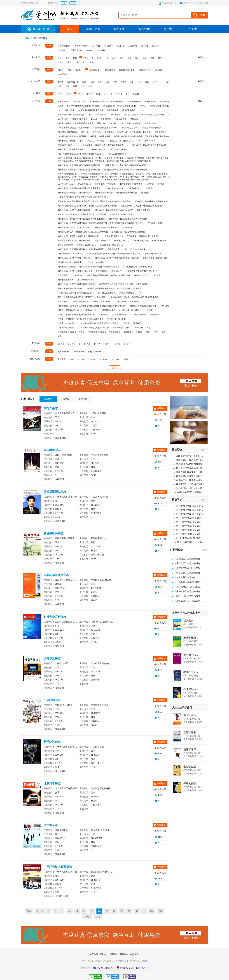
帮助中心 (194, 29)
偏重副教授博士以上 (153, 254)
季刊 (81, 94)
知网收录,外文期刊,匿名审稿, (107, 228)
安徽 (92, 82)
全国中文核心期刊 (130, 128)
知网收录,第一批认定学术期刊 (93, 214)
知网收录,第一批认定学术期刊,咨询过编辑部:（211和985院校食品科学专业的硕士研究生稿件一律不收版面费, (103, 284)
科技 (107, 58)
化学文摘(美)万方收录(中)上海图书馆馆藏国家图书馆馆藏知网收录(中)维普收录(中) (92, 306)
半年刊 (119, 94)
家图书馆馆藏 (102, 271)
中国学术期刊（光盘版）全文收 (71, 332)
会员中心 (169, 29)
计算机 (61, 62)
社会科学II (109, 46)
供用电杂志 (51, 825)
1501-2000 (115, 359)
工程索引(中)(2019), (145, 210)
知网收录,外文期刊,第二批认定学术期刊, (74, 228)
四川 (75, 86)
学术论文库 (93, 29)
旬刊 (105, 94)
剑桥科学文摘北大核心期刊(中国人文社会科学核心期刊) (81, 154)
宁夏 (67, 86)
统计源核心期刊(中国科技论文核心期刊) (120, 106)
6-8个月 (127, 344)
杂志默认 (48, 399)
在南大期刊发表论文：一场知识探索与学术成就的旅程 (189, 472)
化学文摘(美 (63, 275)
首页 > (29, 38)
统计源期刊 (160, 70)
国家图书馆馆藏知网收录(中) (70, 310)
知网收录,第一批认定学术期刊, (70, 141)
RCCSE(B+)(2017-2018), (68, 132)
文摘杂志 (134, 119)
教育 (86, 58)
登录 (63, 3)
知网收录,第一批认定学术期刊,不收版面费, (149, 145)
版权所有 (124, 954)
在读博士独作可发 (142, 275)
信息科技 (145, 46)
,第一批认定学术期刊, (107, 293)
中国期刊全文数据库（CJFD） (106, 128)
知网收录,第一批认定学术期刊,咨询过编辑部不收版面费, (81, 249)
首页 (70, 29)
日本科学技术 (63, 302)
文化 (67, 58)
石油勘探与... (191, 689)
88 (129, 911)
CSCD (60, 106)
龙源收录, (149, 188)
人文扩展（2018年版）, (156, 184)
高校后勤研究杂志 (55, 492)
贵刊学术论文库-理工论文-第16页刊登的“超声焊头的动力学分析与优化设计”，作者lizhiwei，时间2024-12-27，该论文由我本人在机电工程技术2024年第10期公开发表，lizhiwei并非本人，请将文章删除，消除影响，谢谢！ (189, 506)
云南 (167, 82)
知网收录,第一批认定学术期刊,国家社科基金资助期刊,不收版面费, (114, 254)
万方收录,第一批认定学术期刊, (127, 302)
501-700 (81, 359)
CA (59, 110)
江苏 (132, 82)
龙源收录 (126, 323)
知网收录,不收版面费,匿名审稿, (71, 149)
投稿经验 (144, 29)
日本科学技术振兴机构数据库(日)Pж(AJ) (152, 201)
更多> (203, 450)
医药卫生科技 (77, 50)
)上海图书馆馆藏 (119, 315)
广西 (115, 82)
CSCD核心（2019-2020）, (68, 145)
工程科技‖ (133, 46)
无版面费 (62, 359)
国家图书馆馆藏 (135, 102)
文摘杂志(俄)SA (84, 184)
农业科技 (90, 50)
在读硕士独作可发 (65, 245)
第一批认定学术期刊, (102, 302)
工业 (114, 58)
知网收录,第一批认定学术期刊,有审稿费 (74, 210)
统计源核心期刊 (109, 310)
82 (84, 911)
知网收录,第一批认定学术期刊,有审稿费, (74, 193)
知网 (148, 332)
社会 (137, 58)
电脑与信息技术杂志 (56, 575)
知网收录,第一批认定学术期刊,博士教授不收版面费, (116, 193)
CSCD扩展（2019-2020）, (115, 188)
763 (160, 911)
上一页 (40, 911)
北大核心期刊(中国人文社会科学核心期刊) (107, 102)
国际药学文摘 (121, 119)
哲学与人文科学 (81, 46)
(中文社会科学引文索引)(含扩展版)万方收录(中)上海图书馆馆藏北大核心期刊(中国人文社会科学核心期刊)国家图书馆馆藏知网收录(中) (113, 136)
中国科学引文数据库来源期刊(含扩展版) (83, 106)
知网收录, (145, 193)
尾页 (98, 917)
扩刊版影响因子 (95, 352)
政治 (145, 58)
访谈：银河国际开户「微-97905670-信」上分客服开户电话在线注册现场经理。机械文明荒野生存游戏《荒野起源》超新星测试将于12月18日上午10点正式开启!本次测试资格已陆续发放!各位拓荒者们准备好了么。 (189, 542)
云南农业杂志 (52, 658)
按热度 (66, 399)
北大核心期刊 (96, 70)
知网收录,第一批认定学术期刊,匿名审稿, (74, 258)
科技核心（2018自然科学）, (121, 141)
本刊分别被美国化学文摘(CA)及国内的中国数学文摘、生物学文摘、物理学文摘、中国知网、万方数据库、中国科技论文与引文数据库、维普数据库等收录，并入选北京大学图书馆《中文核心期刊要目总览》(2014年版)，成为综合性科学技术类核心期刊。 (114, 160)
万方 (60, 336)
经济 (60, 58)
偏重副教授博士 (115, 249)
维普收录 (137, 323)
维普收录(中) (165, 102)
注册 (73, 3)
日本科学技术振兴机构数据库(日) (72, 115)
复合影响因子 (63, 352)
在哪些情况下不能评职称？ (188, 492)
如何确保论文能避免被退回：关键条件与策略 (189, 480)
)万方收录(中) (77, 275)
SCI (121, 123)
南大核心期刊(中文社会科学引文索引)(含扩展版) (144, 115)
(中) (148, 328)
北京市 (61, 82)
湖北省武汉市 (73, 82)
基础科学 (121, 46)
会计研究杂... (191, 732)
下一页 (87, 917)
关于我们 (203, 3)
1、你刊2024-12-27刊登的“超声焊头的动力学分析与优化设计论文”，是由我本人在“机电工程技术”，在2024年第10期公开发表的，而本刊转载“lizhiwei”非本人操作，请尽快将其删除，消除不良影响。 (189, 538)
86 (114, 911)
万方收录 (157, 275)
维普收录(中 (155, 315)
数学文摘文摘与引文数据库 (131, 184)
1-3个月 (61, 344)
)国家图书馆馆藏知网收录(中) (70, 262)
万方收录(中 (103, 315)
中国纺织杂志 (52, 700)
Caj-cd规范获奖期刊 (138, 315)
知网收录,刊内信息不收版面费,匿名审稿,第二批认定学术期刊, (83, 232)
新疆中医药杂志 (54, 533)
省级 (69, 70)
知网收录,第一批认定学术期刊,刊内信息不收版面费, (79, 170)
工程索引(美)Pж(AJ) (66, 184)
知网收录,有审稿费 (66, 280)
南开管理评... (191, 750)
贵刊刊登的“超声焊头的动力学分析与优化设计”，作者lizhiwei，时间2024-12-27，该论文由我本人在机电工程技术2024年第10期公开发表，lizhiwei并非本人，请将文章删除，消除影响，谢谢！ (189, 518)
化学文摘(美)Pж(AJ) (118, 149)
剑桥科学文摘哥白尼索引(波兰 (156, 258)
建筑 (75, 58)
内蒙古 (123, 82)
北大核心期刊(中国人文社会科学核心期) (149, 241)
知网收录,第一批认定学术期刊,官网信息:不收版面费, (126, 165)
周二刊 (136, 94)
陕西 (84, 82)
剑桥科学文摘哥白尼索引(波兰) (71, 288)
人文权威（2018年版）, (96, 262)
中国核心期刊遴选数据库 (151, 128)
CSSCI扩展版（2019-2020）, (111, 245)
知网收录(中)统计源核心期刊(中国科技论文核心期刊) (109, 275)
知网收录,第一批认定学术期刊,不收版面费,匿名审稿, (79, 188)
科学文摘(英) (101, 115)
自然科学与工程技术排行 (186, 613)
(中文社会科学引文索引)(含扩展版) (138, 267)
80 (70, 911)
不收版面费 (138, 328)
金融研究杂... (191, 767)
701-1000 (91, 359)
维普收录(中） (135, 188)
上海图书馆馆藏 (79, 102)
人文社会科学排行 (182, 707)
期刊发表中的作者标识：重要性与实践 (189, 468)
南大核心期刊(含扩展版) (159, 106)
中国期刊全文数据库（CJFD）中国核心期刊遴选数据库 (81, 319)
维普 (156, 332)
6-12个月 (72, 344)
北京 (147, 82)
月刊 (98, 94)
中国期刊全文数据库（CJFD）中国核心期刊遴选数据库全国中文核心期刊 (88, 323)
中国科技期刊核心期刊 (117, 319)
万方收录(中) (63, 102)
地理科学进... (191, 672)
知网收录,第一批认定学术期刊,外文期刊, (129, 232)
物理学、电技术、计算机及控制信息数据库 (76, 123)
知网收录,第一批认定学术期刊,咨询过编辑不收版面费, (117, 258)
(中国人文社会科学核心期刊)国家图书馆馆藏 (76, 315)
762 (152, 911)
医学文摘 (101, 123)
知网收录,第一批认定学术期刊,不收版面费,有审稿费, (126, 170)
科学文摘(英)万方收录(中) (105, 184)
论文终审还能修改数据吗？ (188, 476)
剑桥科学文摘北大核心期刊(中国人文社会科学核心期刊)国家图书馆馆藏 (87, 206)
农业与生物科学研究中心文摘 (91, 110)
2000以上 (126, 359)
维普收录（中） (92, 310)
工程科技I (102, 50)
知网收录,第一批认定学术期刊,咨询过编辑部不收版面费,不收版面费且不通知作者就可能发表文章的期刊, (101, 223)
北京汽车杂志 (52, 783)
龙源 (163, 332)
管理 (152, 58)
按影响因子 (84, 399)
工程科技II (96, 46)
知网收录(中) (150, 102)
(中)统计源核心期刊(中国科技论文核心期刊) (76, 293)
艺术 (99, 58)
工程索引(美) (63, 119)
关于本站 (94, 954)
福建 (100, 82)
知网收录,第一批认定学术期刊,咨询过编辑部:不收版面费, (81, 219)
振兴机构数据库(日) (81, 302)
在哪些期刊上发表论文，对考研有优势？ (189, 460)
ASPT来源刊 (115, 115)
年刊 (127, 94)
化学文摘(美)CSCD (103, 241)
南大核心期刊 (160, 132)
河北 (140, 82)
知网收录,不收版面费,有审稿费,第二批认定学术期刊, (109, 288)
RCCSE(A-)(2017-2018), (97, 149)
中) (140, 293)
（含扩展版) (165, 306)
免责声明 (135, 954)
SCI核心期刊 (63, 74)
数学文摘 (112, 123)
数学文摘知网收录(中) (114, 236)
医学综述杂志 (52, 742)
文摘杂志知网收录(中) (117, 154)
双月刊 (89, 94)
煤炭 (160, 58)
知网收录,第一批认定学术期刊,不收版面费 (75, 271)
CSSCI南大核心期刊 (127, 70)
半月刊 (61, 94)
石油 (92, 62)
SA (90, 115)
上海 (107, 82)
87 (122, 911)
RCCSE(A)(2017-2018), (146, 141)
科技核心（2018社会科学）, (136, 249)
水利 (84, 62)
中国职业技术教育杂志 (58, 867)
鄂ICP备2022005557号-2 (105, 968)
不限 (49, 46)
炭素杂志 (188, 621)
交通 (77, 62)
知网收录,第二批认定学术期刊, (122, 214)
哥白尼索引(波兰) (129, 110)
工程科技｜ (63, 50)
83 (92, 911)
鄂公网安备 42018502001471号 (134, 968)
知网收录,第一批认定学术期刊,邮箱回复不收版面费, (79, 165)
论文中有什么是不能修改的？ (189, 484)
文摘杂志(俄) (106, 119)
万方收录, (97, 132)
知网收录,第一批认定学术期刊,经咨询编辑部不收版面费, (128, 132)
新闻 (129, 58)
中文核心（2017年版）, (97, 141)
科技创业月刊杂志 (55, 617)
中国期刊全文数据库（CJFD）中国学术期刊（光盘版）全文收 (83, 328)
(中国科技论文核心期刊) (129, 310)
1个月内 (97, 344)
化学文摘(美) (70, 110)
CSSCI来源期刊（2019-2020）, (70, 254)
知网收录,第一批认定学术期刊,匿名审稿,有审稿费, (103, 145)
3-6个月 (87, 344)
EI (169, 115)
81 (77, 911)
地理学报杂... (191, 638)
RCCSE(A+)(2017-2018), (68, 214)
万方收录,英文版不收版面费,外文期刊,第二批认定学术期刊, (82, 297)
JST (142, 110)
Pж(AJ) (94, 119)
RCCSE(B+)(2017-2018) (133, 332)
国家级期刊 (110, 70)
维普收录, (85, 132)
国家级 (61, 70)
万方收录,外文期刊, (156, 223)
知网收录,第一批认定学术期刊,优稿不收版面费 (114, 210)
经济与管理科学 (64, 46)
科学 (122, 58)
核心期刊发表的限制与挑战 (188, 464)
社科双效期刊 (151, 123)
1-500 (71, 359)
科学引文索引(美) (134, 123)
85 (107, 911)
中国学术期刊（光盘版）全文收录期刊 (74, 128)
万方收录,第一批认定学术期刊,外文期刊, (143, 236)
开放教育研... (191, 784)
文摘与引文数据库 (80, 119)
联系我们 (114, 954)
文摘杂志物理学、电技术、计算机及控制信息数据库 (142, 206)
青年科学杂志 (52, 450)
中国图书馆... (191, 655)
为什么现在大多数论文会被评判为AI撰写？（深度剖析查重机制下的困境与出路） (189, 488)
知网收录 (138, 288)
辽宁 (155, 82)
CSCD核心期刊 (145, 70)
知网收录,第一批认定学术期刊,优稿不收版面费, (128, 219)
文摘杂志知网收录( (127, 293)
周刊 (69, 94)
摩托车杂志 (51, 408)
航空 (69, 62)
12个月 (117, 344)
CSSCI (143, 106)
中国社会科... (191, 715)
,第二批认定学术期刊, (86, 280)
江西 (83, 86)
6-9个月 (107, 344)
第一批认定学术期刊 (121, 328)
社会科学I (156, 46)
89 (137, 911)
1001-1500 (103, 359)
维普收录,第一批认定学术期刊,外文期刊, (74, 241)
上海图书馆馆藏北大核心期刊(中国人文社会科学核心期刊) (82, 197)
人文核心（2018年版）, (86, 245)
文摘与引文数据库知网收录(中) (143, 306)
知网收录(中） (129, 228)
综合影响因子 (79, 352)
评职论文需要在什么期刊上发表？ (189, 456)
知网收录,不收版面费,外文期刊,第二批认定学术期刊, (79, 236)
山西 (60, 86)
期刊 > (36, 38)
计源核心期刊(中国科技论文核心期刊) (141, 271)
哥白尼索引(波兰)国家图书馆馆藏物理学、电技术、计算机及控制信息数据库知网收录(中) (95, 201)
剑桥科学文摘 (113, 110)
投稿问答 (119, 29)
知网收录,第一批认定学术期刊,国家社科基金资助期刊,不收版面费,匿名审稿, (89, 267)
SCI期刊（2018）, (122, 241)
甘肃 (90, 86)
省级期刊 (79, 70)
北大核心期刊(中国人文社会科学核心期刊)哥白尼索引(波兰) (135, 297)
